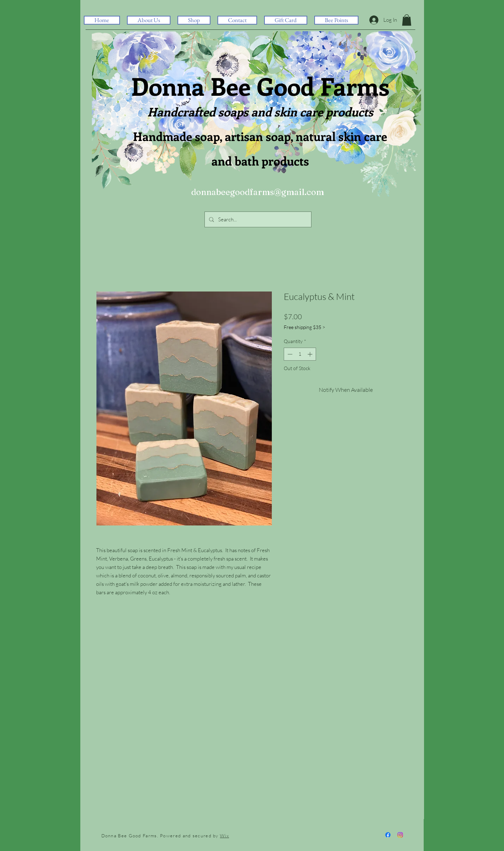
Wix (224, 836)
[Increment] (311, 354)
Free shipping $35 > (304, 327)
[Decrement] (289, 354)
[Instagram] (400, 835)
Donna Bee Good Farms (260, 86)
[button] (194, 20)
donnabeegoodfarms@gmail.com (258, 192)
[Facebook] (388, 835)
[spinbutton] (300, 354)
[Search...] (257, 219)
